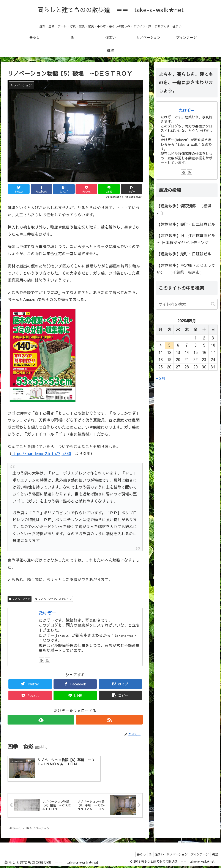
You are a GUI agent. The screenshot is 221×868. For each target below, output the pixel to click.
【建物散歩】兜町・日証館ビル (184, 254)
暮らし (132, 855)
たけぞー (47, 613)
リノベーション (21, 599)
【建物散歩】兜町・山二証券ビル (186, 224)
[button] (213, 304)
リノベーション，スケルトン (55, 599)
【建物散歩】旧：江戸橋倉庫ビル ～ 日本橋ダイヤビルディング (186, 239)
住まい (153, 855)
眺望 (214, 855)
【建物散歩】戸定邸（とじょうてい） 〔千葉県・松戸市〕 (186, 269)
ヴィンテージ (197, 855)
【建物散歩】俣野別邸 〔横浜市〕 (184, 209)
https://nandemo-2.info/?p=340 (41, 453)
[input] (187, 304)
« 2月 (161, 378)
